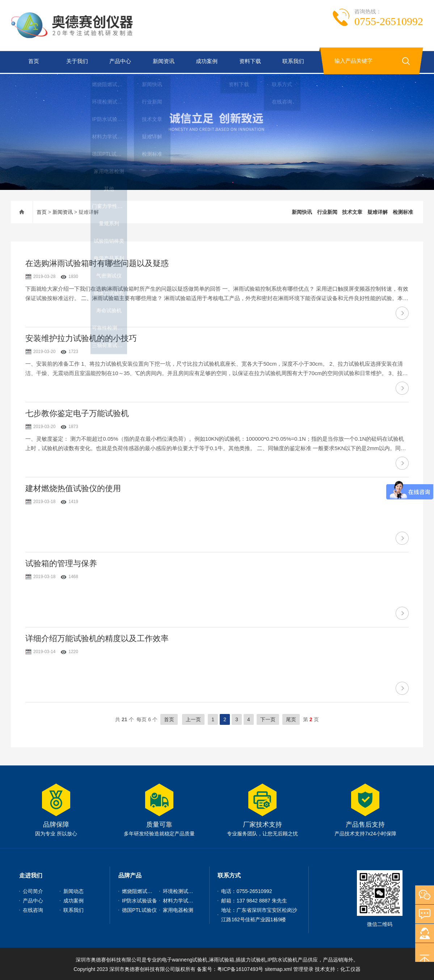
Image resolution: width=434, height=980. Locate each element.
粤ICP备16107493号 (240, 968)
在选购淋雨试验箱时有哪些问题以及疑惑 (97, 262)
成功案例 (206, 62)
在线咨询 (33, 909)
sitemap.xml (278, 968)
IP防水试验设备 (140, 900)
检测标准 (403, 211)
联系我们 (292, 62)
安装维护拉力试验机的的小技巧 (81, 337)
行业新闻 (327, 211)
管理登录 (303, 968)
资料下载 (249, 62)
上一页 (193, 718)
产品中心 (119, 62)
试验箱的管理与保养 (61, 562)
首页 (33, 62)
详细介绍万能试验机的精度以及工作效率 (97, 637)
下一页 (268, 718)
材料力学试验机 (181, 900)
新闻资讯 (163, 62)
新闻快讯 (302, 211)
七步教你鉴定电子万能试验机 (77, 412)
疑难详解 (378, 211)
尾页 (291, 718)
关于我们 (76, 62)
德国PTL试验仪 (139, 909)
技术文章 (352, 211)
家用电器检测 (178, 909)
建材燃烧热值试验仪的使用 (73, 487)
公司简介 (33, 890)
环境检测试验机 (181, 890)
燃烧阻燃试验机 (140, 890)
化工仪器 (350, 968)
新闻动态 (73, 890)
